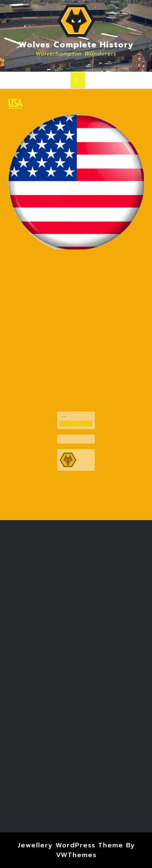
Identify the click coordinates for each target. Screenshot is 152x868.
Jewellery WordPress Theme (70, 845)
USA (15, 104)
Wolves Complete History (76, 45)
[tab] (78, 80)
